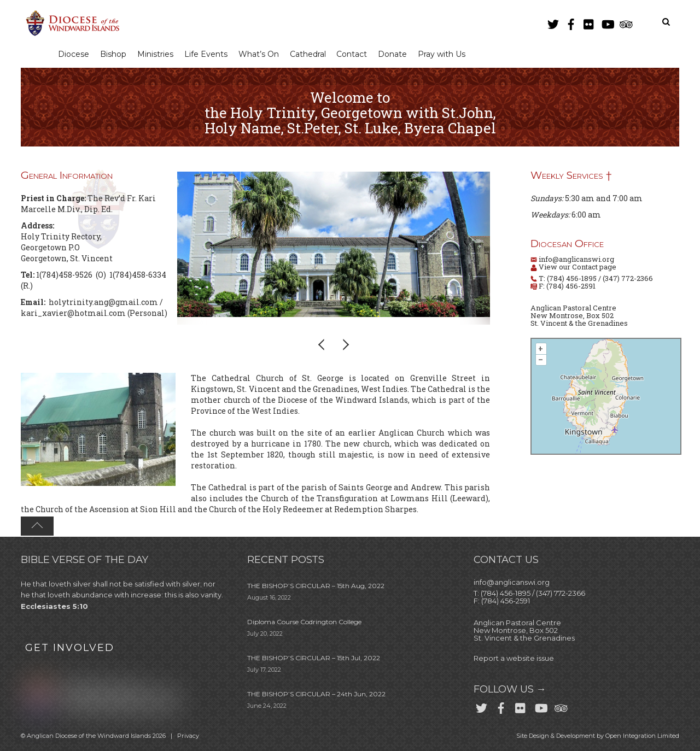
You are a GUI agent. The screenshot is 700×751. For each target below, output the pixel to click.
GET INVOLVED (70, 648)
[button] (322, 345)
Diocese (74, 54)
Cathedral (313, 54)
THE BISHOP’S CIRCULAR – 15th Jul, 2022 (314, 658)
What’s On (263, 54)
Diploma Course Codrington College (304, 622)
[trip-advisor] (625, 22)
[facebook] (571, 22)
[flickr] (589, 22)
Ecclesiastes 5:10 (54, 607)
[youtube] (607, 22)
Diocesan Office (567, 244)
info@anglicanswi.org (576, 260)
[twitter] (553, 22)
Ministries (157, 54)
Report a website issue (514, 659)
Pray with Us (450, 54)
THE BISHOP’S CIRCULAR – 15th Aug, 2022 (316, 586)
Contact (358, 54)
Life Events (209, 54)
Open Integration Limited (642, 736)
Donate (400, 54)
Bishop (115, 54)
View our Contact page (577, 267)
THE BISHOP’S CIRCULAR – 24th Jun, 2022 (316, 694)
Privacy (188, 736)
